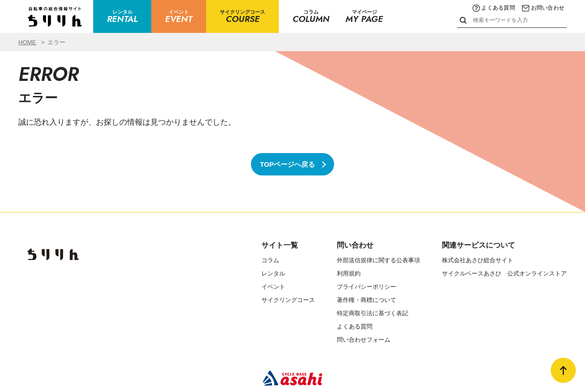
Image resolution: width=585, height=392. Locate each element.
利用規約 (349, 273)
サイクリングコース (288, 300)
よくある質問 (494, 8)
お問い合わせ (543, 8)
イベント (273, 287)
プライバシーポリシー (367, 287)
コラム (270, 260)
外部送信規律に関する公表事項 (378, 260)
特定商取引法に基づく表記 (372, 313)
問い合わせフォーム (364, 340)
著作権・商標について (367, 300)
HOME (27, 42)
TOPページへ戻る (288, 164)
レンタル (273, 273)
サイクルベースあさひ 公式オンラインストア (504, 273)
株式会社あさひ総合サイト (478, 260)
